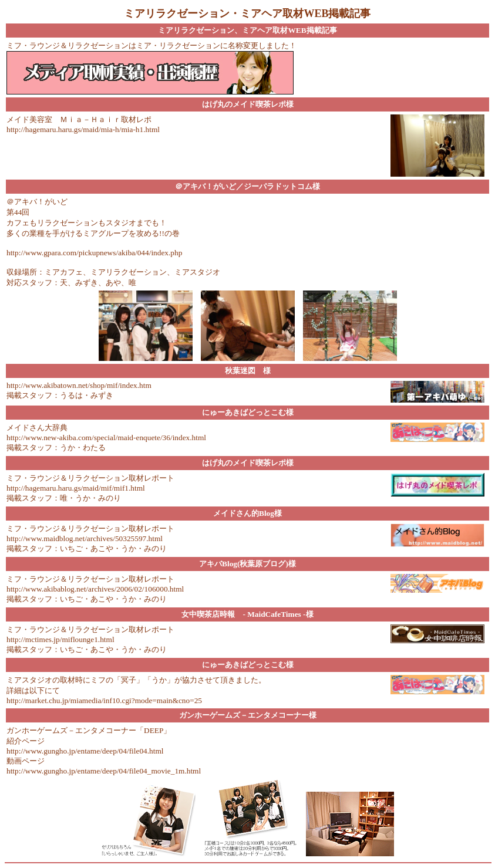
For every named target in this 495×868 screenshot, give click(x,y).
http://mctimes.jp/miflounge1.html (60, 639)
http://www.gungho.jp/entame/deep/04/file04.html (85, 751)
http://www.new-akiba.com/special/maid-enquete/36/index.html (106, 438)
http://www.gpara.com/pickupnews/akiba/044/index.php (94, 253)
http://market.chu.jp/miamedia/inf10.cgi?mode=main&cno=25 (104, 700)
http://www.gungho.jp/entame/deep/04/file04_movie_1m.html (104, 771)
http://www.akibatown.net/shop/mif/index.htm (79, 385)
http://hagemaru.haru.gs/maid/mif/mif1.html (76, 488)
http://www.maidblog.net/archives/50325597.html (85, 538)
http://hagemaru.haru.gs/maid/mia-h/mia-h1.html (83, 129)
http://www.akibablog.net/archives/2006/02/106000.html (95, 589)
